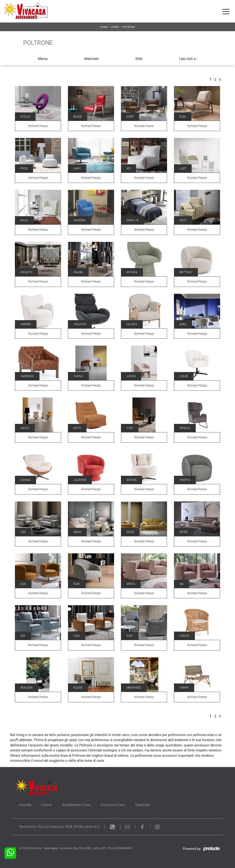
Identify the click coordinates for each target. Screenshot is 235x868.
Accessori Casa (113, 805)
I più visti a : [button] (188, 59)
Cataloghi (143, 805)
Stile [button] (139, 59)
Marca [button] (43, 59)
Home (104, 27)
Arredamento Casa (76, 805)
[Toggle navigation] (226, 11)
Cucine (47, 805)
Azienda (25, 805)
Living (115, 27)
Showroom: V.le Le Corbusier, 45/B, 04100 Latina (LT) (59, 827)
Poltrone (129, 27)
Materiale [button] (91, 59)
